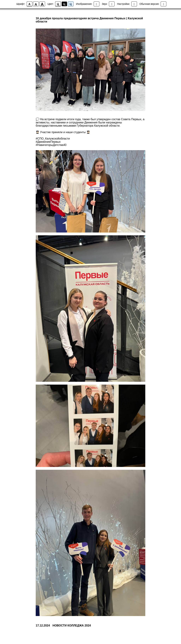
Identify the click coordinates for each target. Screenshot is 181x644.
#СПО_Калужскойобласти (53, 139)
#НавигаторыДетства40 (51, 145)
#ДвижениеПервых (48, 142)
